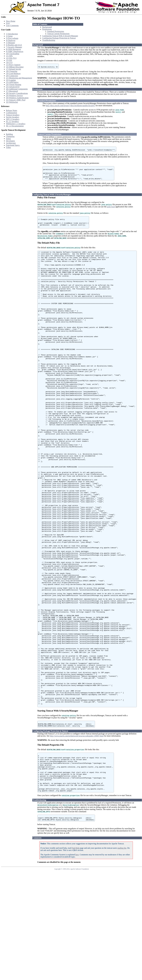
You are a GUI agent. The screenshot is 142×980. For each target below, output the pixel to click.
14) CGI (9, 62)
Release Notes (12, 110)
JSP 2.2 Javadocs (13, 119)
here (77, 962)
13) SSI (9, 60)
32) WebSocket (12, 102)
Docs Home (11, 21)
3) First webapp (12, 38)
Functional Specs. (13, 145)
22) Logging (11, 80)
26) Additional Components (17, 89)
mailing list (122, 955)
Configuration (11, 113)
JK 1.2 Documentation (15, 126)
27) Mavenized (12, 91)
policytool (111, 211)
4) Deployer (11, 40)
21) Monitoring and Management (19, 78)
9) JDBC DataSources (15, 51)
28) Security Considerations (17, 93)
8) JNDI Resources (13, 49)
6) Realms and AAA (14, 45)
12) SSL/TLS (11, 58)
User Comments (12, 26)
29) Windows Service (14, 96)
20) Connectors (12, 76)
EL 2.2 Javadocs (12, 121)
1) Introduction (12, 34)
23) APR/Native (12, 82)
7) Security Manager (14, 47)
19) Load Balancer (13, 73)
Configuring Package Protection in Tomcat (59, 38)
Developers (10, 141)
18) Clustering (12, 71)
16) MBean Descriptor (15, 67)
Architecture (11, 143)
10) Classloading (13, 54)
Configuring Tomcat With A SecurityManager (60, 36)
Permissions (47, 29)
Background (47, 27)
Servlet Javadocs (13, 117)
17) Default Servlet (14, 69)
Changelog (10, 136)
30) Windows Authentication (17, 98)
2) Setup (9, 36)
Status (8, 139)
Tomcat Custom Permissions (58, 34)
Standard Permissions (56, 31)
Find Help (75, 955)
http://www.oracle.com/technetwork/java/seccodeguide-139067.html (77, 834)
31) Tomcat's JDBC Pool (16, 100)
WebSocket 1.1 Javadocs (16, 124)
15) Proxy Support (13, 65)
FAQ (8, 23)
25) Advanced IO (13, 87)
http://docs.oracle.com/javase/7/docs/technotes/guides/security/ (70, 106)
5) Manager (11, 43)
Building (9, 134)
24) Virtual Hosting (14, 85)
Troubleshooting (49, 40)
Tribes (8, 147)
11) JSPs (9, 56)
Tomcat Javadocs (13, 115)
